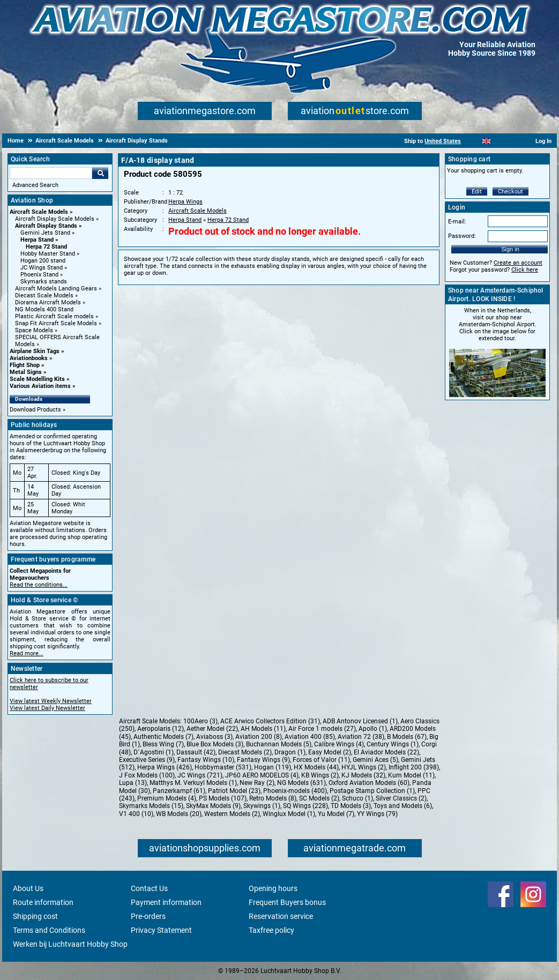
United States (443, 141)
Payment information (166, 902)
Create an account (518, 263)
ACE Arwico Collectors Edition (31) (270, 721)
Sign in (510, 249)
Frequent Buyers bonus (287, 902)
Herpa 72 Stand (46, 247)
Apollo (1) (373, 729)
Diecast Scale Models (44, 296)
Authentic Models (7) (163, 737)
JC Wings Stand (42, 268)
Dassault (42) (196, 752)
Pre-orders (148, 916)
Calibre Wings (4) (339, 744)
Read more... (27, 653)
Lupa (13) (133, 783)
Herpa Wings (185, 202)
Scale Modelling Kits (37, 379)
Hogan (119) (273, 767)
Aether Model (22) (212, 729)
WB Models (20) (179, 814)
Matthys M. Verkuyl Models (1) (193, 783)
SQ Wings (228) (305, 806)
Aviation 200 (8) (259, 737)
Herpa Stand (37, 240)
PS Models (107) (223, 798)
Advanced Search (35, 185)
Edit (477, 192)
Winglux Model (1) (289, 814)
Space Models (34, 330)
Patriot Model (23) (234, 791)
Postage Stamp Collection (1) (372, 791)
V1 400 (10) (136, 814)
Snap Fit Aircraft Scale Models (56, 323)
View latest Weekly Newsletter (51, 701)
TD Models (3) (351, 806)
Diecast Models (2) (245, 752)
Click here (525, 270)
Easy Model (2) (330, 752)
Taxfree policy (271, 930)
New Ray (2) (257, 783)
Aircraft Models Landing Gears (56, 289)
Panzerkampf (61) (179, 791)
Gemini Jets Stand (45, 233)
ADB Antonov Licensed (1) (360, 721)
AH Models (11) (263, 729)
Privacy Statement (161, 930)
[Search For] (51, 173)
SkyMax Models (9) (213, 806)
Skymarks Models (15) (151, 806)
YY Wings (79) (377, 814)
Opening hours (273, 888)
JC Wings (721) (200, 775)
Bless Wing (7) (163, 744)
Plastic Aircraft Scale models (54, 316)
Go (100, 173)
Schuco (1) (357, 798)
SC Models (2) (319, 798)
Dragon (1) (290, 752)
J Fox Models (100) (147, 775)
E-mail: (457, 222)
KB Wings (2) (320, 775)
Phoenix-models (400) (295, 791)
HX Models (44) (316, 767)
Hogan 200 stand (43, 261)
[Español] (500, 141)
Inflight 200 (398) (414, 767)
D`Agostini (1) (154, 752)
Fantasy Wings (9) (263, 760)
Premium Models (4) (167, 798)
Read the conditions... (39, 585)
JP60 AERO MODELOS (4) (262, 775)
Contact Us (149, 888)
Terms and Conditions (49, 930)
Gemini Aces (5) (375, 760)
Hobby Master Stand (48, 254)
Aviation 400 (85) (310, 737)
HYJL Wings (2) (364, 767)
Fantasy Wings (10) (206, 760)
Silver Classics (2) (401, 798)
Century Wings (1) (393, 744)
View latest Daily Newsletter (47, 708)
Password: (462, 236)
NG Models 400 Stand (44, 309)
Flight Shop (25, 365)
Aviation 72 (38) (361, 737)
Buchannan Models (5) (279, 744)
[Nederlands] (473, 141)
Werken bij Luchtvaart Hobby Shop (70, 944)
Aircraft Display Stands (46, 226)
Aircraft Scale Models (39, 212)
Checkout (510, 192)
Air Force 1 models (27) (322, 729)
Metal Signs (26, 372)
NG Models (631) (301, 783)
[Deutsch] (513, 141)
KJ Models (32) (363, 775)
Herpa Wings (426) (165, 767)
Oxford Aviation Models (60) (369, 783)
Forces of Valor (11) (321, 760)
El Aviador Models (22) (386, 752)
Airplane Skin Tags (35, 351)
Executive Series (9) (147, 760)
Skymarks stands (44, 282)
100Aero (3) (200, 721)
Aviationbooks (29, 358)
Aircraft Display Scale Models (55, 219)
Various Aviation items (40, 386)
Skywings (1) (262, 806)
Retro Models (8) (273, 798)
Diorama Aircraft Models (48, 302)
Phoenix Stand (39, 275)
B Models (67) (407, 737)
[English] (486, 141)
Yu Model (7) (336, 814)
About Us (28, 888)
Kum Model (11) (411, 775)
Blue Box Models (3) (215, 744)
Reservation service (281, 916)
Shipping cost (35, 916)
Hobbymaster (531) (223, 767)
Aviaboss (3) (214, 737)
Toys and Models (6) (403, 806)
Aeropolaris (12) (161, 729)
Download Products (35, 410)
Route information (43, 902)
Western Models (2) (232, 814)
